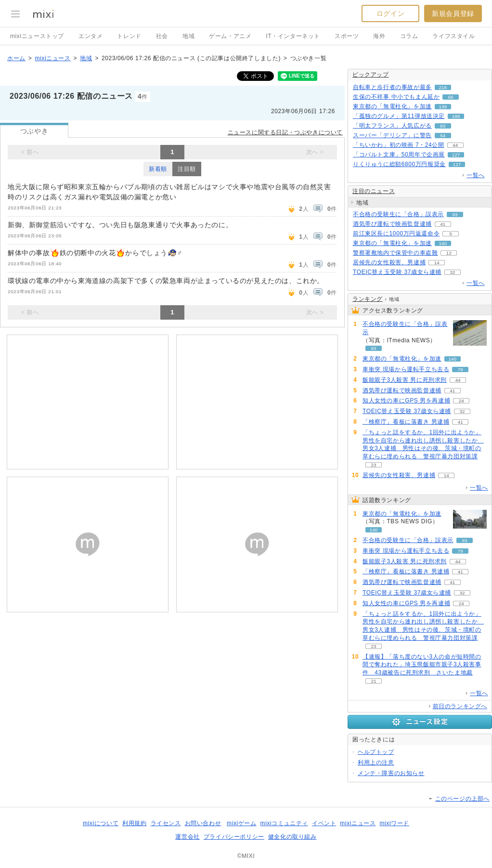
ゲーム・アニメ (230, 36)
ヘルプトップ (376, 752)
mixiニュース (52, 58)
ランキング (368, 299)
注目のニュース (374, 191)
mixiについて (101, 823)
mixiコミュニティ (284, 823)
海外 (379, 36)
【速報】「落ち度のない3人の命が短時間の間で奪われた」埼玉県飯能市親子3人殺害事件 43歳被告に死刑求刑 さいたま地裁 (422, 665)
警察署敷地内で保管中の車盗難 (395, 253)
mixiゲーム (242, 823)
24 (461, 401)
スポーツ (347, 36)
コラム (409, 36)
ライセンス (166, 823)
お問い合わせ (203, 823)
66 (451, 97)
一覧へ (476, 175)
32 (452, 272)
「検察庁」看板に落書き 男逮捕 (406, 422)
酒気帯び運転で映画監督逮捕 (392, 224)
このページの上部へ (462, 799)
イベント (324, 823)
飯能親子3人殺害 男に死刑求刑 (405, 380)
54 (443, 136)
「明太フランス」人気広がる (392, 126)
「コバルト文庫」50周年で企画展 (399, 155)
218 (443, 87)
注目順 (187, 169)
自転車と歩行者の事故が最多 (392, 87)
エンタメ (91, 36)
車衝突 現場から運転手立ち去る (406, 369)
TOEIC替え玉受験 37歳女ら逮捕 (397, 272)
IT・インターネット (293, 36)
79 (460, 369)
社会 (162, 36)
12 (449, 253)
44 (455, 145)
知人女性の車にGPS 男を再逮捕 (406, 401)
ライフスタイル (453, 36)
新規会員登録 (453, 13)
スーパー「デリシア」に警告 (392, 135)
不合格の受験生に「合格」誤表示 (398, 214)
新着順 (158, 169)
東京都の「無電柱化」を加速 (392, 106)
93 (455, 214)
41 (443, 224)
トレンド (129, 36)
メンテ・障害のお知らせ (391, 773)
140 (443, 243)
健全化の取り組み (292, 837)
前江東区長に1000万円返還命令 (396, 233)
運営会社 (187, 837)
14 (437, 263)
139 (443, 107)
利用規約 (134, 823)
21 (373, 681)
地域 (188, 36)
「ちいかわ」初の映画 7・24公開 (399, 145)
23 (373, 465)
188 (456, 116)
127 (456, 155)
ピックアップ (371, 75)
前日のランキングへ (460, 706)
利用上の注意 (376, 763)
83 (443, 126)
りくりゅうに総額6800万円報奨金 (399, 164)
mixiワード (394, 823)
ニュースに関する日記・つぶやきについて (285, 132)
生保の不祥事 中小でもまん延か (396, 97)
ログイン (390, 13)
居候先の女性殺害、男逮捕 (389, 262)
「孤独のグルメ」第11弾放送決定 (399, 116)
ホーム (16, 58)
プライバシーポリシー (234, 837)
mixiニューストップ (37, 36)
